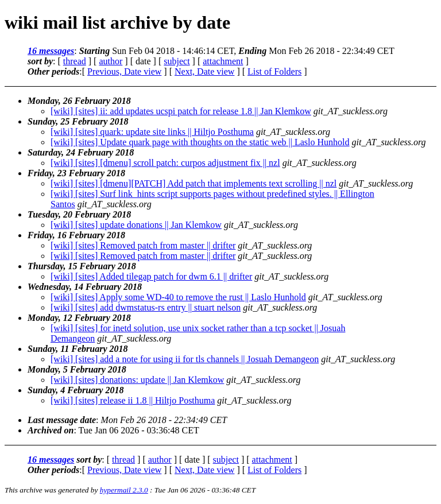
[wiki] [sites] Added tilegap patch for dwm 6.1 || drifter (151, 276)
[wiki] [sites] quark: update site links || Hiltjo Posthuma (152, 132)
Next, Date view (204, 71)
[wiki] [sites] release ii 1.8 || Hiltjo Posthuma (133, 400)
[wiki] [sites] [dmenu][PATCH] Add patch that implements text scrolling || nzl (194, 183)
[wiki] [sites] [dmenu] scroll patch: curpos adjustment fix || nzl (165, 163)
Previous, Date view (124, 71)
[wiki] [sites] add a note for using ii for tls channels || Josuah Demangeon (185, 359)
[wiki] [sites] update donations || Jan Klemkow (136, 225)
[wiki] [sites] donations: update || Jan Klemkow (137, 380)
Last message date (62, 420)
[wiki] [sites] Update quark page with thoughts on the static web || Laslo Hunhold (200, 142)
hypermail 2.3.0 (124, 490)
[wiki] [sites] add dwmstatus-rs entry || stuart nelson (146, 307)
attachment (223, 61)
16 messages (51, 51)
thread (75, 61)
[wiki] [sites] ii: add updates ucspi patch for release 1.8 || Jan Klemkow (181, 111)
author (111, 61)
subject (177, 61)
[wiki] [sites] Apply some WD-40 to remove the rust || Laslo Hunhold (178, 297)
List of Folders (274, 71)
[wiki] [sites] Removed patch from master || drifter (143, 245)
